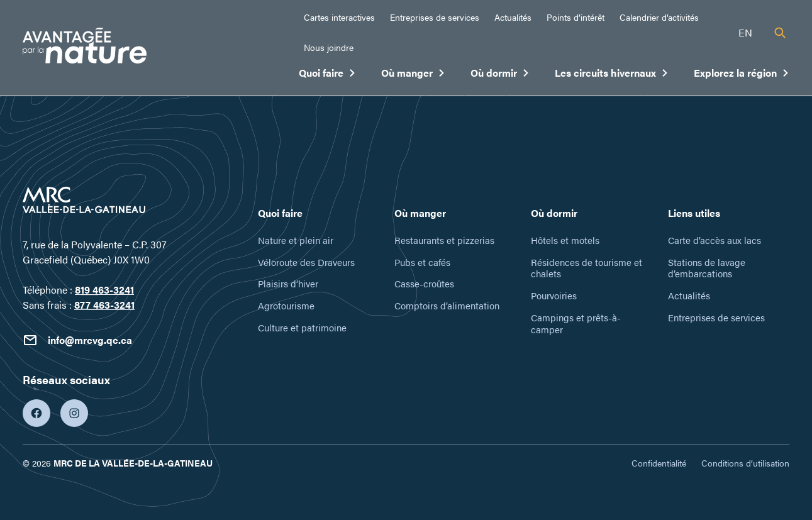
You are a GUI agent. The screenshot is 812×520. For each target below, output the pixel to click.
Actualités (513, 17)
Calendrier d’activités (659, 17)
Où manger (413, 75)
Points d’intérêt (576, 17)
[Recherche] (780, 33)
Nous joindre (329, 47)
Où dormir (500, 75)
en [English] (745, 32)
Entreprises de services (435, 17)
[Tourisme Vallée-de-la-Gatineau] (85, 47)
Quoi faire (327, 75)
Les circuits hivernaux (612, 75)
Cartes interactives (339, 17)
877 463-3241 (104, 305)
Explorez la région (742, 75)
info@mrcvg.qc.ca (77, 340)
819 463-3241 (104, 290)
